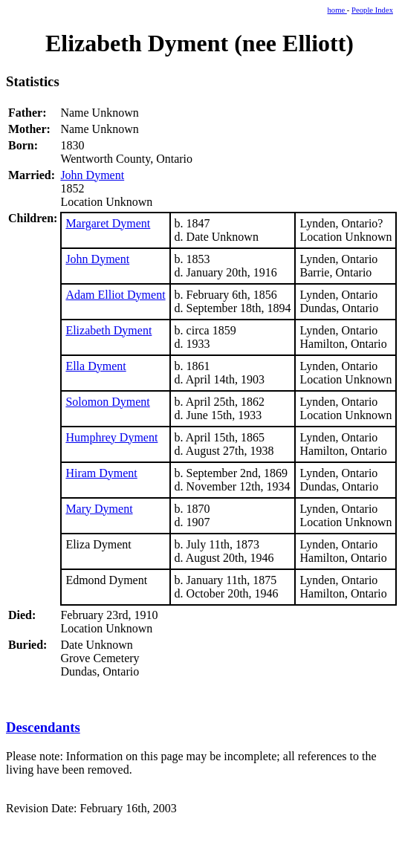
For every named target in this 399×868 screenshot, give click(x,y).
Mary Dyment (99, 509)
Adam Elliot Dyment (115, 295)
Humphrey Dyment (111, 437)
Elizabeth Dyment (108, 330)
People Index (372, 10)
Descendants (43, 727)
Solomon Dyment (107, 402)
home (337, 10)
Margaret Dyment (108, 223)
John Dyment (92, 175)
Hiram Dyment (101, 473)
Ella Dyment (95, 366)
